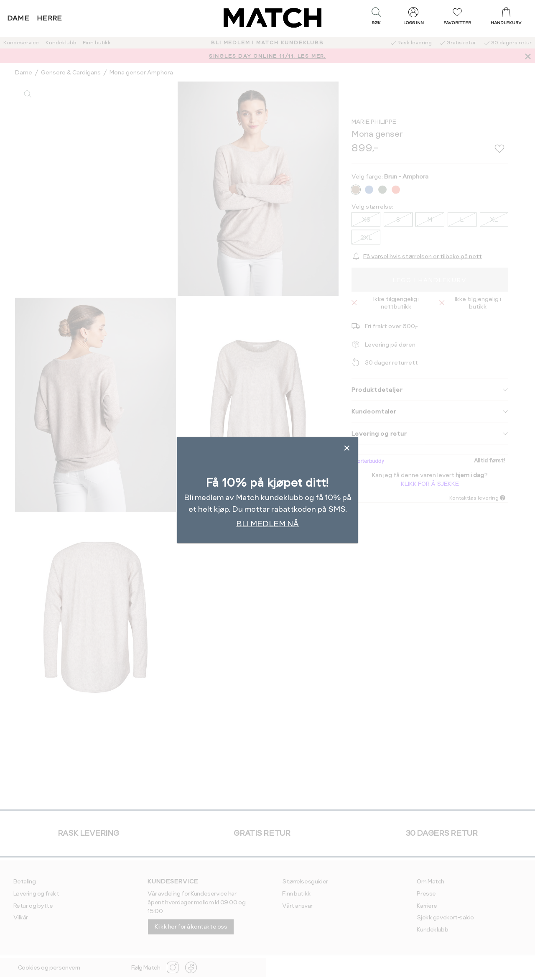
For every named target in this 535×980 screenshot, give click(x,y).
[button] (376, 18)
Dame (18, 18)
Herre (50, 18)
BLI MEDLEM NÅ (267, 524)
